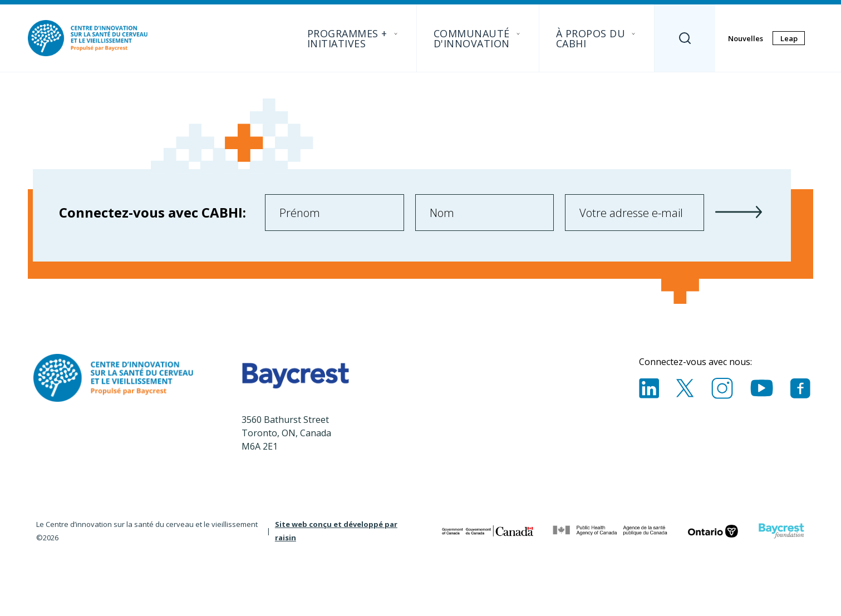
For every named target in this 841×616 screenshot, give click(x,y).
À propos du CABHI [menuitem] (597, 38)
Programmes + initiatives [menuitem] (353, 38)
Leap (789, 38)
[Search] (685, 38)
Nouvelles (745, 38)
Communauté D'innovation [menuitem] (478, 38)
